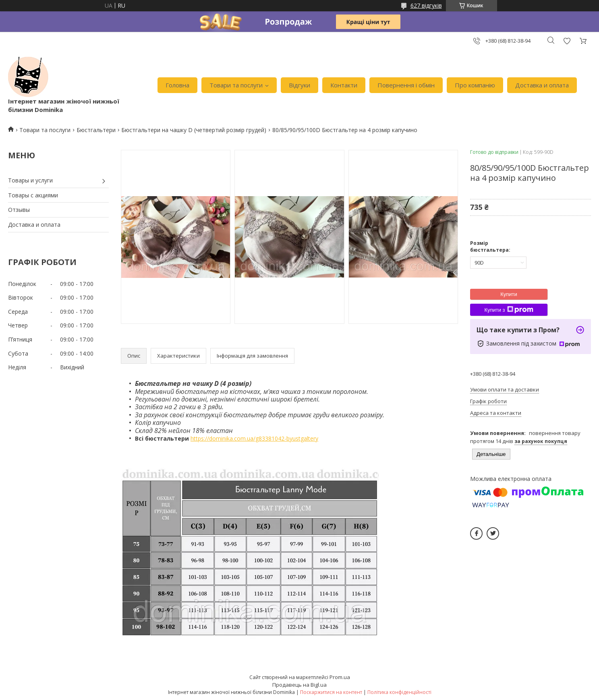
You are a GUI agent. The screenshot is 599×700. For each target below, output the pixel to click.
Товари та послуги (236, 85)
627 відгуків (426, 5)
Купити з (509, 310)
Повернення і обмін (406, 85)
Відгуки (299, 85)
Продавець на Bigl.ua (299, 685)
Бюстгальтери (96, 130)
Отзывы (19, 210)
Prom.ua (340, 677)
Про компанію (475, 85)
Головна (177, 85)
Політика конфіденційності (399, 692)
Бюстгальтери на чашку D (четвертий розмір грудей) (194, 130)
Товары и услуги (30, 180)
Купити (509, 294)
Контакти (344, 85)
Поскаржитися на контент (331, 692)
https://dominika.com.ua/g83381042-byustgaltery (254, 438)
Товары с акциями (33, 195)
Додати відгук (567, 41)
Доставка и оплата (542, 85)
